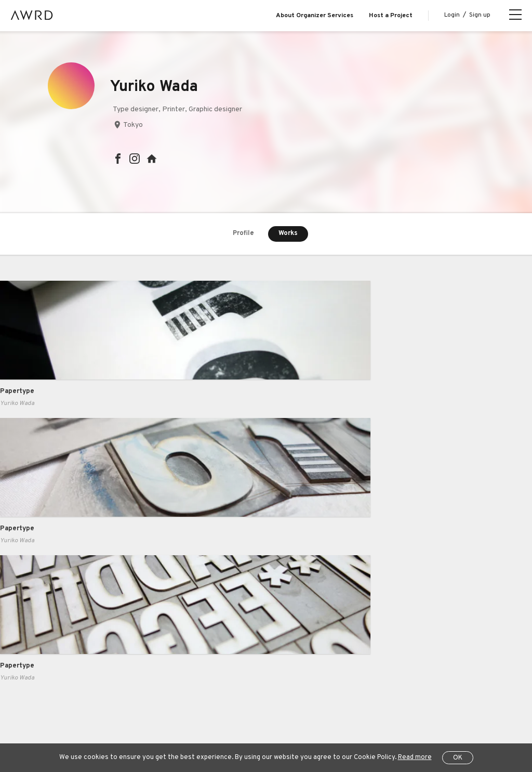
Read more (415, 757)
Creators (56, 641)
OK (458, 758)
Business (138, 578)
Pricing (134, 620)
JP (53, 730)
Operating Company (401, 704)
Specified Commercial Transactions (305, 704)
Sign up (480, 15)
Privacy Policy (220, 704)
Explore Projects (67, 620)
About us (56, 578)
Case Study (142, 599)
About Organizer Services (315, 16)
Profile (244, 234)
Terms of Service (162, 704)
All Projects (58, 704)
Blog (48, 599)
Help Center (106, 704)
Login (452, 15)
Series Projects (66, 662)
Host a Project (391, 16)
